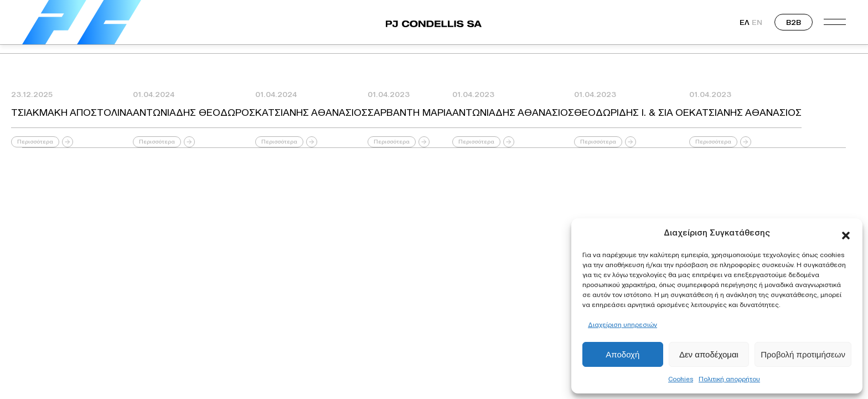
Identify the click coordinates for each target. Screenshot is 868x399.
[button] (846, 233)
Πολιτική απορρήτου (729, 379)
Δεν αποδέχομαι (709, 354)
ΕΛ (745, 22)
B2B (794, 22)
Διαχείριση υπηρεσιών (622, 324)
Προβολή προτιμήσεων (803, 354)
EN (757, 22)
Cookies (681, 379)
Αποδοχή (622, 354)
